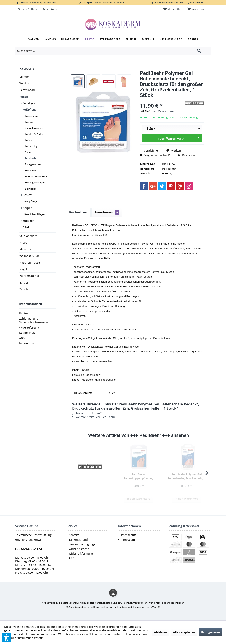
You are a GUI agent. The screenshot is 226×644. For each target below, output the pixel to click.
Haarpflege (30, 201)
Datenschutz (27, 333)
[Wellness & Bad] (171, 39)
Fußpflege (29, 110)
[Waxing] (50, 39)
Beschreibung (78, 212)
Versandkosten (104, 603)
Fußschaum (31, 116)
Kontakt (24, 313)
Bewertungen (107, 212)
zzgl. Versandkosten (164, 111)
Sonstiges (29, 103)
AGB (22, 338)
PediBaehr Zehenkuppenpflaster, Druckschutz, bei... (138, 476)
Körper (27, 208)
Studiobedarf (28, 236)
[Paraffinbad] (70, 39)
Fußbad (29, 122)
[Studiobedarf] (110, 39)
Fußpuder (30, 170)
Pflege (24, 97)
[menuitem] (198, 9)
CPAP (26, 227)
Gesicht (27, 195)
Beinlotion (30, 189)
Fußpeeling (31, 146)
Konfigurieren (210, 632)
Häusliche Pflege (33, 214)
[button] (6, 638)
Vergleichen (150, 150)
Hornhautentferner (36, 177)
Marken (24, 77)
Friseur (24, 243)
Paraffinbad (27, 90)
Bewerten (186, 155)
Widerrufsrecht (29, 327)
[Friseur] (131, 39)
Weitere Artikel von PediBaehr (94, 417)
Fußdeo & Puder (34, 134)
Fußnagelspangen (35, 183)
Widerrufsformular (81, 553)
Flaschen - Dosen (30, 262)
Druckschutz (32, 158)
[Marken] (34, 39)
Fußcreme (30, 140)
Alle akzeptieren (184, 632)
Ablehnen (161, 632)
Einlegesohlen (33, 164)
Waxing (24, 83)
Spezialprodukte (34, 128)
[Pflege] (89, 39)
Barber (24, 282)
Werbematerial (29, 276)
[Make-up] (148, 39)
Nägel (23, 269)
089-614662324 (29, 549)
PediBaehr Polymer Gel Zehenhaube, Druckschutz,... (187, 476)
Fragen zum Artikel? (155, 155)
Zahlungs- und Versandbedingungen (33, 320)
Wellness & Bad (30, 256)
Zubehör (28, 221)
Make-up (25, 249)
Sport (28, 152)
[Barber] (193, 39)
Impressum (27, 343)
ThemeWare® (152, 607)
